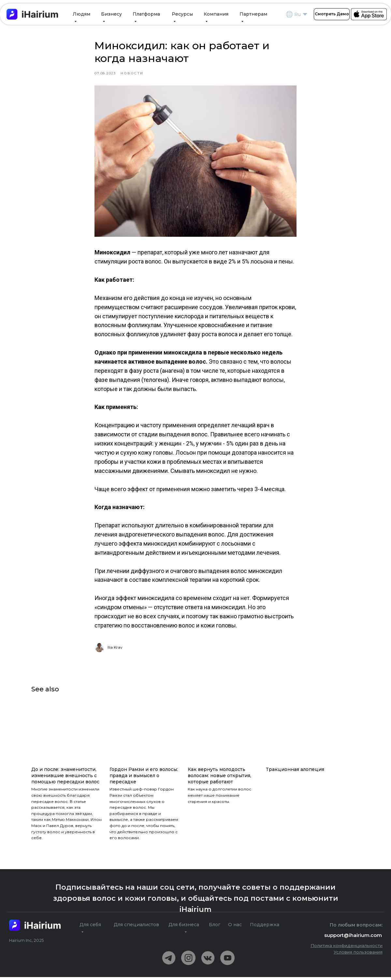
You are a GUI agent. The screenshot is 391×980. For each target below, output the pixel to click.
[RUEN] (305, 14)
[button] (332, 14)
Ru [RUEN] (297, 14)
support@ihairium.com (353, 938)
